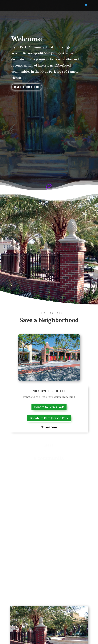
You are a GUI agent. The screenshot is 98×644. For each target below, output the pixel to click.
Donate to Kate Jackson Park (49, 418)
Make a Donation (27, 87)
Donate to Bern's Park (49, 407)
